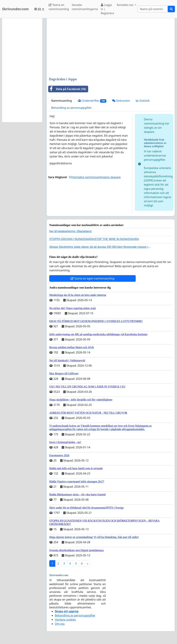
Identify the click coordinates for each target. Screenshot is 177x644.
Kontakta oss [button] (125, 5)
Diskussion (121, 101)
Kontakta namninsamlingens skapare (95, 177)
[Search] (153, 9)
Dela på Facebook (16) (67, 89)
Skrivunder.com (15, 9)
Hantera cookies (65, 620)
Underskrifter (92, 101)
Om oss (60, 624)
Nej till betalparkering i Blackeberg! (71, 231)
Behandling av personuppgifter (71, 108)
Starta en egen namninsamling (92, 278)
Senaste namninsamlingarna (85, 7)
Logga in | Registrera (107, 9)
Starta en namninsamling (59, 7)
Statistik (143, 101)
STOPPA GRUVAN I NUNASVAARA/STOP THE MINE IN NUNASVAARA (94, 239)
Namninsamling (62, 101)
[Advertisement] (111, 48)
